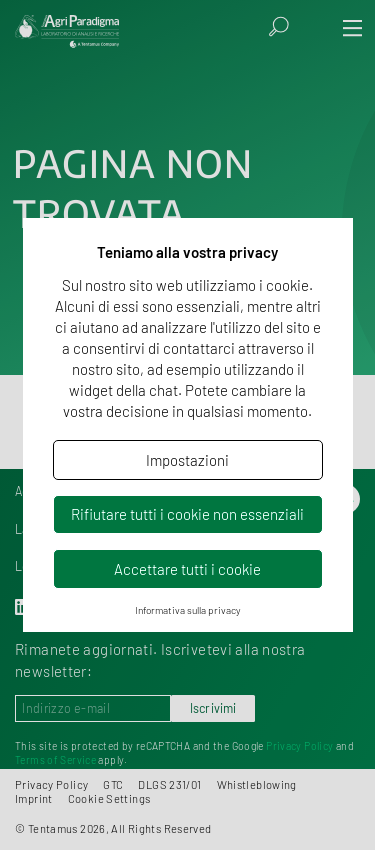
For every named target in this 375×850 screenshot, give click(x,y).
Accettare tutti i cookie (187, 569)
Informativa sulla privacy (188, 610)
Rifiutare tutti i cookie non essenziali (187, 514)
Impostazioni (187, 460)
